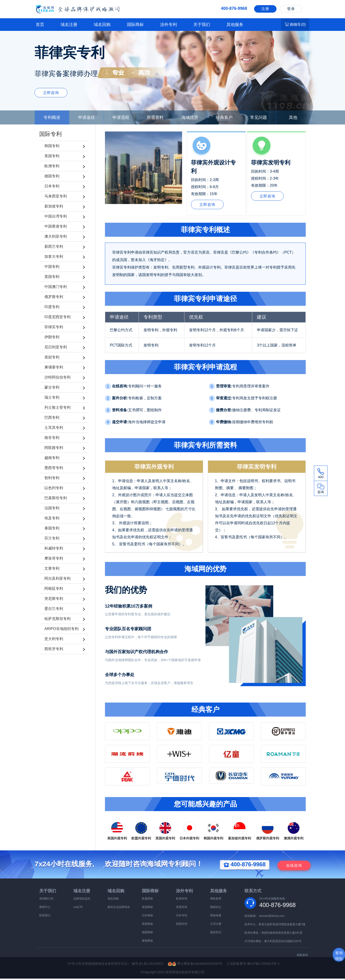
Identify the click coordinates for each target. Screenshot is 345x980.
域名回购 (102, 25)
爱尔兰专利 (54, 609)
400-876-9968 (245, 866)
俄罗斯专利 (54, 297)
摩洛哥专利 (54, 558)
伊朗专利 (52, 337)
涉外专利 (169, 25)
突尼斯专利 (54, 599)
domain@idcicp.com (272, 917)
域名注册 (69, 25)
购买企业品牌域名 (119, 908)
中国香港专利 (56, 226)
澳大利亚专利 (56, 236)
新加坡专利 (54, 206)
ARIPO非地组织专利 (61, 629)
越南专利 (52, 458)
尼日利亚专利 (56, 347)
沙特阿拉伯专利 (57, 377)
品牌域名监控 (82, 900)
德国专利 (52, 176)
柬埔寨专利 (54, 367)
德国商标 (147, 934)
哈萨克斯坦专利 (57, 619)
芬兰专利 (52, 538)
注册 (265, 9)
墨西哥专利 (54, 468)
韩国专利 (52, 146)
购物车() (295, 24)
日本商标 (147, 917)
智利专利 (52, 478)
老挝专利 (52, 357)
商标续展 (216, 917)
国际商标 (135, 25)
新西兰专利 (54, 246)
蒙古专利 (52, 387)
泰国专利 (52, 528)
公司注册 (216, 925)
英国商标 (147, 925)
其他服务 (235, 25)
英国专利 (52, 277)
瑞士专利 (52, 397)
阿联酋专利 (54, 448)
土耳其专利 (54, 428)
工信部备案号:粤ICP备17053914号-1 (253, 965)
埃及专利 (52, 518)
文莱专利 (52, 568)
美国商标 (147, 908)
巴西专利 (52, 417)
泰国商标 (147, 942)
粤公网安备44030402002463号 (197, 965)
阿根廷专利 (54, 588)
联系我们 (45, 917)
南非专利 (52, 438)
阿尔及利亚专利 (57, 578)
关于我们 (202, 25)
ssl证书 (78, 908)
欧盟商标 (147, 900)
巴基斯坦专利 (56, 498)
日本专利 (52, 186)
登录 (291, 9)
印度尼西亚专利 (57, 317)
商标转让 (216, 908)
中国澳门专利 (56, 287)
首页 (40, 25)
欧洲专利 (52, 166)
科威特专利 (54, 548)
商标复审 (216, 900)
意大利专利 (54, 639)
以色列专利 (54, 488)
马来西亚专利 (56, 196)
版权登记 (216, 934)
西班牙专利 (54, 649)
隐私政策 (302, 956)
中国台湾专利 (56, 216)
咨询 (294, 867)
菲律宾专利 (54, 327)
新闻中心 (45, 908)
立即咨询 (51, 93)
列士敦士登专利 (57, 407)
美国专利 (52, 156)
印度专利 (52, 307)
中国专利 (52, 267)
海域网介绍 (46, 900)
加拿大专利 (54, 257)
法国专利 (52, 508)
